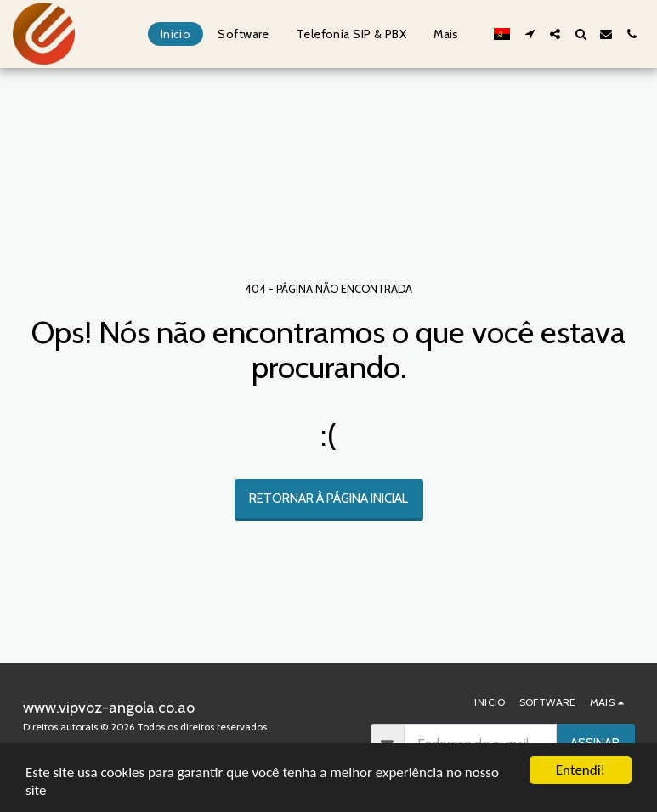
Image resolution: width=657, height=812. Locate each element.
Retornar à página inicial (328, 499)
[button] (530, 34)
